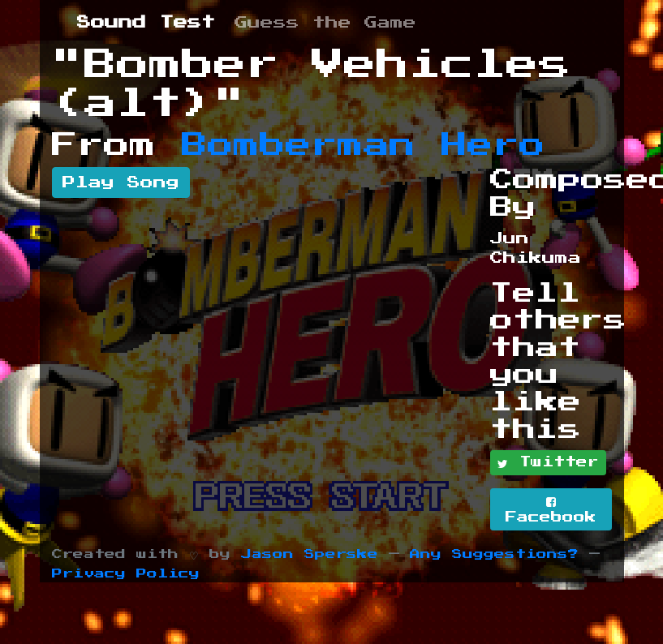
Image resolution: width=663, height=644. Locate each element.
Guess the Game (325, 23)
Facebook (551, 510)
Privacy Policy (126, 574)
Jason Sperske (310, 554)
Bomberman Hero (364, 145)
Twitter (548, 463)
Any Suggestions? (494, 554)
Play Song (121, 182)
